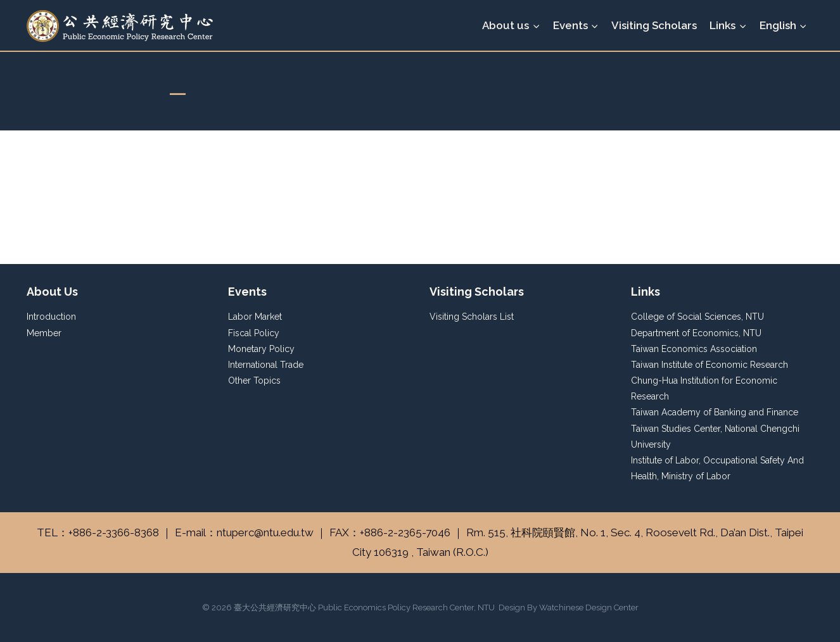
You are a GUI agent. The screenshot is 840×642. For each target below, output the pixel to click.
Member (44, 333)
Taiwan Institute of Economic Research (710, 365)
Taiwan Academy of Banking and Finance (715, 412)
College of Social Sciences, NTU (697, 317)
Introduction (51, 317)
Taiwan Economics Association (694, 349)
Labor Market (255, 317)
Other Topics (254, 381)
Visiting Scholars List (472, 317)
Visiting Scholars (654, 25)
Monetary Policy (261, 349)
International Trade (266, 365)
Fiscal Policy (254, 333)
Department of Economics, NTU (696, 333)
